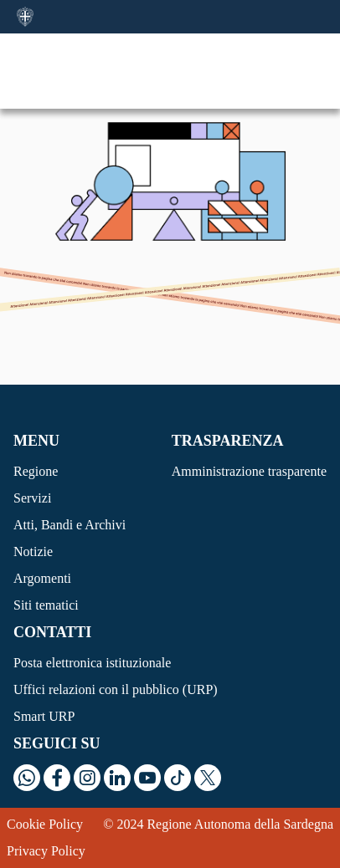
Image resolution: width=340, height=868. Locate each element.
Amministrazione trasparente (249, 471)
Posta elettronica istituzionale (92, 663)
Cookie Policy (45, 824)
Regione (36, 471)
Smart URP (44, 716)
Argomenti (42, 578)
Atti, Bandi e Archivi (70, 525)
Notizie (33, 551)
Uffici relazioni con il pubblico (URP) (116, 689)
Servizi (32, 498)
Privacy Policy (46, 851)
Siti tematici (46, 605)
